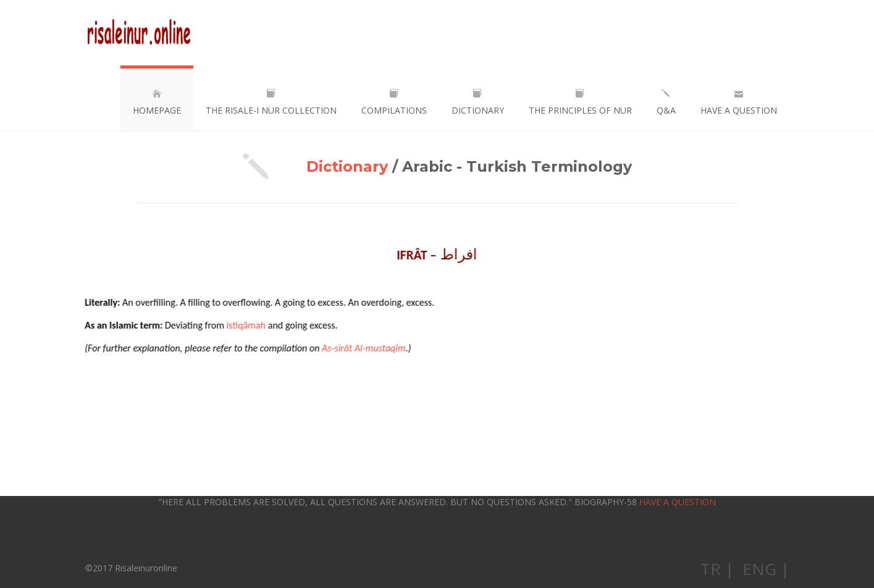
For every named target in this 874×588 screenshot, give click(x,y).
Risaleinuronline (139, 33)
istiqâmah (246, 325)
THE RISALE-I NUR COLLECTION (271, 103)
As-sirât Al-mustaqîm (363, 348)
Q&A (666, 103)
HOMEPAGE (157, 103)
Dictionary (347, 166)
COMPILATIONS (394, 103)
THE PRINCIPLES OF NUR (580, 103)
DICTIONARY (478, 103)
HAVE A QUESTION (739, 103)
